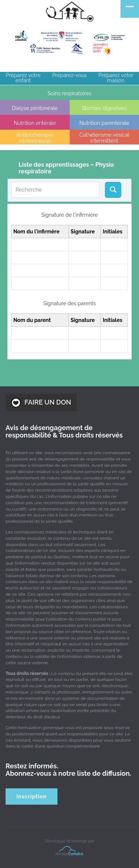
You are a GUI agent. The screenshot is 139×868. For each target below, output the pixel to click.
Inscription (32, 797)
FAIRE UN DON (41, 403)
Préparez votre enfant (23, 78)
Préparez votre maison (116, 78)
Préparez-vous (70, 75)
